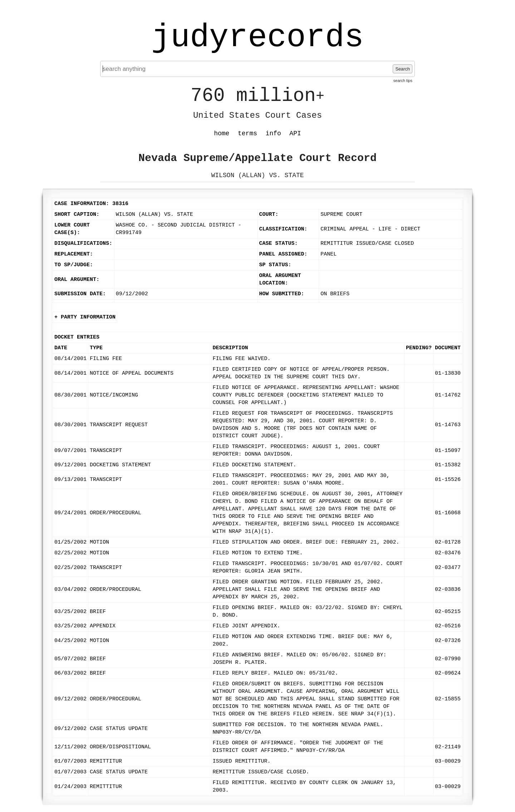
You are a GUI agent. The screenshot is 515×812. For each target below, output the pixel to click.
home (222, 133)
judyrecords (257, 38)
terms (247, 133)
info (273, 133)
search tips (403, 81)
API (295, 133)
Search (403, 69)
